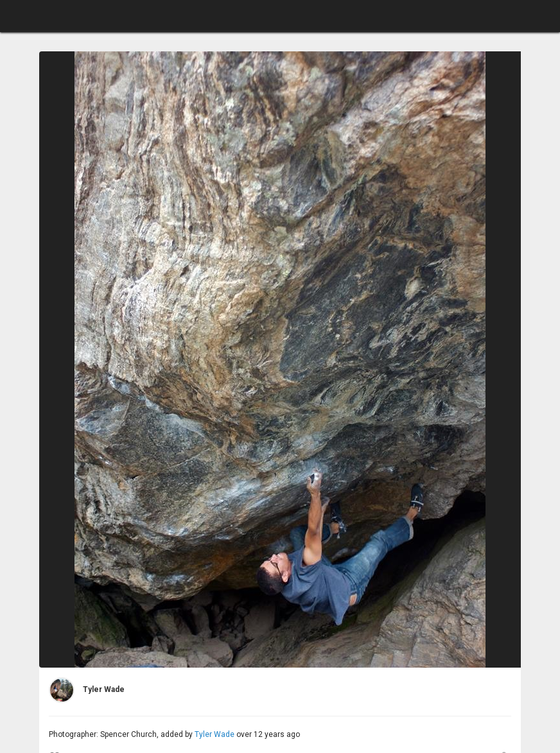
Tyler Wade (214, 734)
